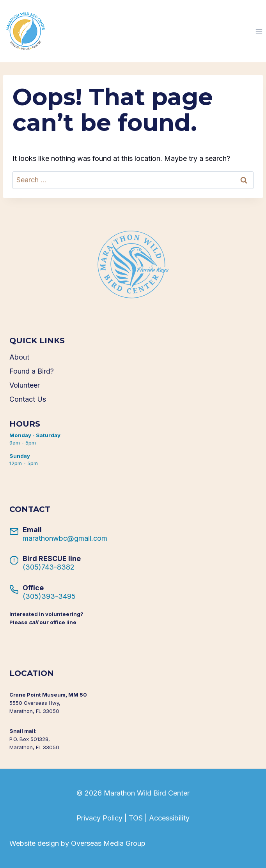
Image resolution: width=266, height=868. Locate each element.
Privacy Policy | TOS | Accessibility (133, 818)
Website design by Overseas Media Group (77, 843)
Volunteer (25, 385)
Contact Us (28, 399)
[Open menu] (259, 31)
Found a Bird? (32, 371)
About (19, 357)
